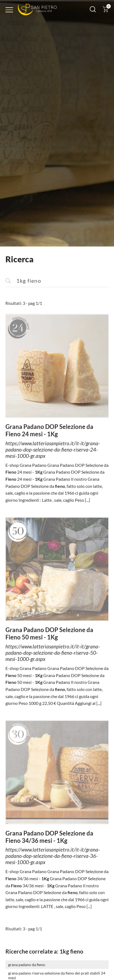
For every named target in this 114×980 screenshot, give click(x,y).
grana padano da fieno (27, 963)
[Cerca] (93, 10)
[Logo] (37, 10)
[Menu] (9, 10)
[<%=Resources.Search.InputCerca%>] (57, 279)
